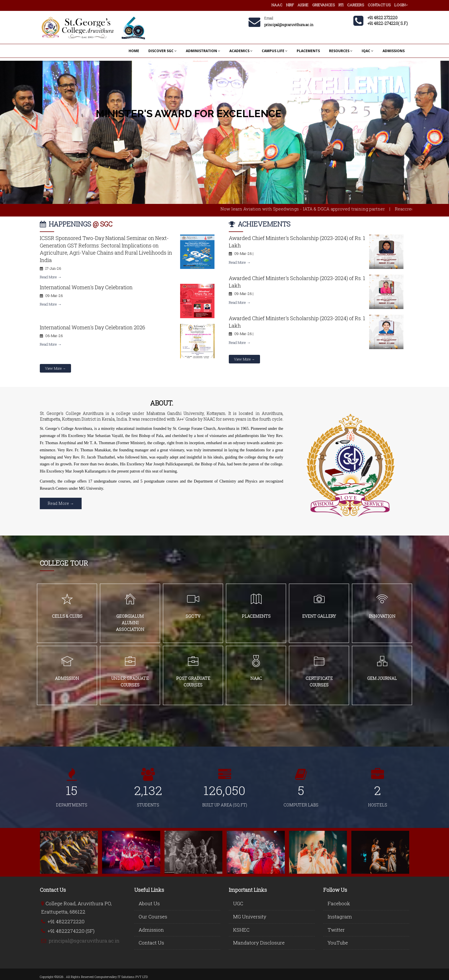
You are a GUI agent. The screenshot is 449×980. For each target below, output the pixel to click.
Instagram (340, 917)
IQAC (368, 51)
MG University (250, 917)
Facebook (339, 903)
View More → (55, 368)
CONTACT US (379, 5)
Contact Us (151, 943)
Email (269, 18)
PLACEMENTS (308, 51)
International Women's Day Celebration (86, 287)
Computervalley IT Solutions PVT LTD (121, 977)
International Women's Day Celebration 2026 (92, 327)
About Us (149, 903)
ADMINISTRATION (203, 51)
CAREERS (356, 5)
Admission (151, 930)
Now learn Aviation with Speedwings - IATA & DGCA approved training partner (316, 209)
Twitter (336, 930)
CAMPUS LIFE (275, 51)
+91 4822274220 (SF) (71, 931)
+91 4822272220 (66, 921)
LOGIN (401, 5)
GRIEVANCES (323, 5)
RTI (341, 5)
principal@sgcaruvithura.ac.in (84, 941)
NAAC (277, 5)
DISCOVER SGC (163, 51)
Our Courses (153, 917)
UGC (238, 903)
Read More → (51, 277)
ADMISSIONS (394, 51)
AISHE (303, 5)
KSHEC (241, 930)
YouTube (338, 943)
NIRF (290, 5)
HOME (134, 51)
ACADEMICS (241, 51)
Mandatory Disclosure (259, 943)
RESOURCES (341, 51)
